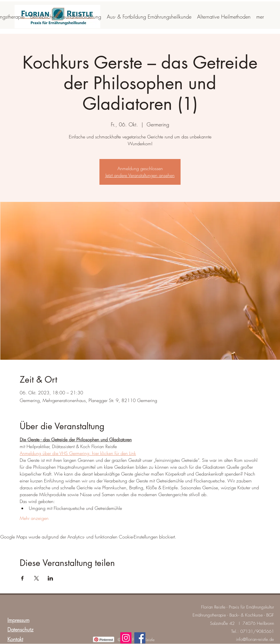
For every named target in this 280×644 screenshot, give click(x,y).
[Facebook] (140, 638)
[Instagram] (126, 638)
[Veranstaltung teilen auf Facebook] (22, 578)
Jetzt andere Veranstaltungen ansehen (140, 175)
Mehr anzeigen (34, 518)
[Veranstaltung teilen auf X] (36, 578)
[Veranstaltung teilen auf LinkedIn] (50, 578)
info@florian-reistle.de (255, 639)
